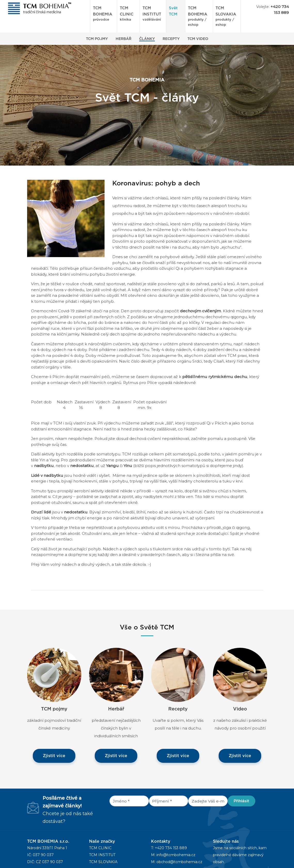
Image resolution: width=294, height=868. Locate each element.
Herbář (124, 39)
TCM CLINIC (128, 14)
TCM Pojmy (97, 39)
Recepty (171, 39)
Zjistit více (54, 756)
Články (147, 39)
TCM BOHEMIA (104, 14)
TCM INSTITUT (153, 14)
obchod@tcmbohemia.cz (179, 862)
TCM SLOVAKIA (103, 862)
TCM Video (198, 39)
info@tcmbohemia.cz (176, 855)
